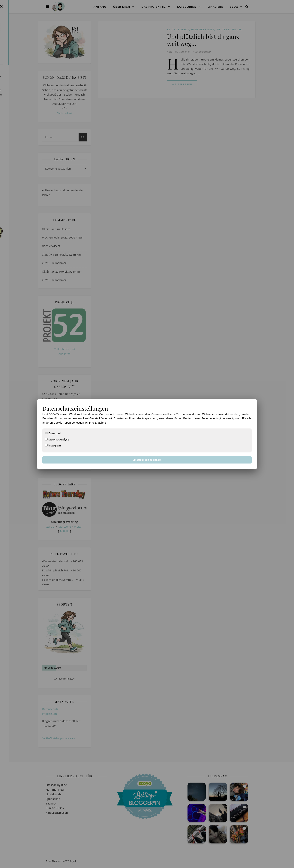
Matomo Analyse (57, 439)
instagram (53, 445)
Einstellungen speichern (147, 460)
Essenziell (53, 433)
